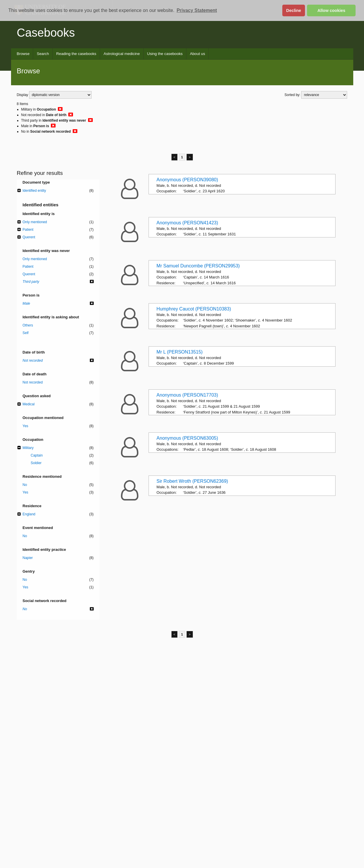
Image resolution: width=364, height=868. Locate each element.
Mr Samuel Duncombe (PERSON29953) (198, 266)
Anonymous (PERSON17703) (187, 395)
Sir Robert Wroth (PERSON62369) (192, 481)
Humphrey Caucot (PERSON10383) (194, 309)
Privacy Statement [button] (197, 10)
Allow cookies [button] (331, 10)
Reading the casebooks (76, 54)
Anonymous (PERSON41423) (187, 223)
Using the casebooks (165, 54)
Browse (23, 54)
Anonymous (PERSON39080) (187, 180)
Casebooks (46, 33)
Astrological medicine (122, 54)
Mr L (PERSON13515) (180, 352)
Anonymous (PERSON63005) (187, 438)
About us (197, 54)
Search (43, 54)
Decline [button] (293, 10)
